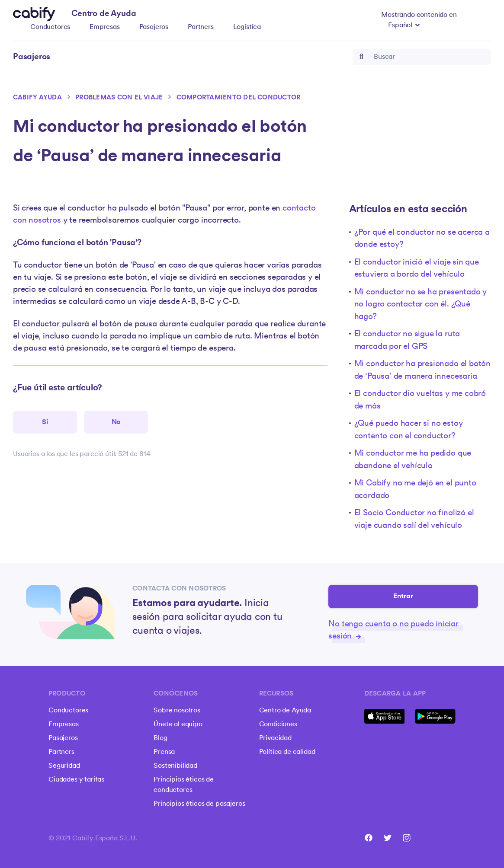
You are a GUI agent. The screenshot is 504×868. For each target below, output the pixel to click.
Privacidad (275, 738)
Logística (247, 27)
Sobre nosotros (177, 711)
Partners (201, 27)
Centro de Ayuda (285, 711)
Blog (160, 738)
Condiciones (278, 724)
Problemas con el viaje (119, 98)
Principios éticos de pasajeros (199, 804)
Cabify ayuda (37, 98)
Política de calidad (287, 752)
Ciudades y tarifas (76, 780)
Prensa (164, 752)
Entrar (403, 597)
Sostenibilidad (175, 766)
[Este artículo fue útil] (45, 423)
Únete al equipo (178, 724)
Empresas (105, 27)
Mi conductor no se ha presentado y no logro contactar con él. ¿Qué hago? (421, 305)
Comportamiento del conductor (239, 98)
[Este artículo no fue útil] (116, 423)
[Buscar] (422, 57)
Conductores (50, 27)
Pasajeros (154, 27)
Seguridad (64, 766)
